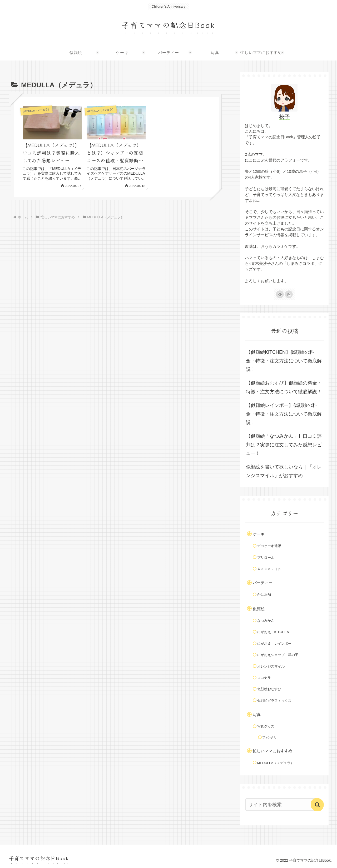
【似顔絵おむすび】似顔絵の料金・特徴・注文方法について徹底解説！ (284, 387)
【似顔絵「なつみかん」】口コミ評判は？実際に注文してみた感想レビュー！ (284, 445)
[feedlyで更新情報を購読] (280, 294)
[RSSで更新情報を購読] (289, 294)
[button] (317, 805)
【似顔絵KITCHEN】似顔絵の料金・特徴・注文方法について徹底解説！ (284, 361)
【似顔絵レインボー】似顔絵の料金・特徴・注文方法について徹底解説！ (284, 414)
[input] (281, 805)
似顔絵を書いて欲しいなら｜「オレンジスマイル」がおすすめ (284, 471)
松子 (284, 117)
